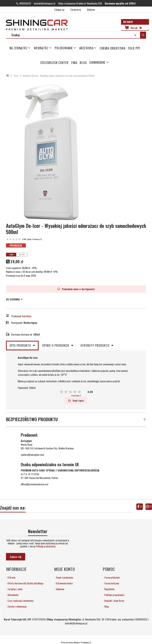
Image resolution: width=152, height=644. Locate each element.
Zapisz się (16, 557)
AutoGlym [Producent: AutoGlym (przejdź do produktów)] (27, 316)
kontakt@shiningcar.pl (45, 3)
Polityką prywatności (46, 546)
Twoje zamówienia (64, 577)
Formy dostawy (111, 583)
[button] (143, 35)
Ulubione (60, 589)
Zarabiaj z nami (15, 589)
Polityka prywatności (114, 595)
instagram (149, 507)
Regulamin (109, 589)
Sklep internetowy (75, 642)
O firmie (11, 577)
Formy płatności (112, 577)
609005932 (25, 3)
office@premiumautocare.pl (34, 484)
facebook (140, 507)
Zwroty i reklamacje (17, 606)
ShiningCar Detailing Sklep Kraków (8, 76)
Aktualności (13, 595)
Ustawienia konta (64, 583)
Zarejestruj (76, 10)
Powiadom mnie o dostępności (76, 289)
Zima (16, 76)
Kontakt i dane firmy (114, 601)
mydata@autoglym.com (32, 455)
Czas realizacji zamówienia (20, 601)
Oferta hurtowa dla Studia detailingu (25, 583)
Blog (106, 606)
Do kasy (128, 22)
